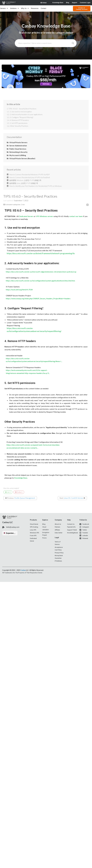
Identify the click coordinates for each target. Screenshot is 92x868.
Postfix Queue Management (25, 498)
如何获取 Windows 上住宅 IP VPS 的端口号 (25, 180)
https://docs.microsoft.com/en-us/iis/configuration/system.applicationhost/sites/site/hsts (40, 281)
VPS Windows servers (45, 216)
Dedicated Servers (26, 216)
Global (44, 3)
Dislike (19, 492)
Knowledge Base (21, 478)
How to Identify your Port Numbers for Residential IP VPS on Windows (36, 186)
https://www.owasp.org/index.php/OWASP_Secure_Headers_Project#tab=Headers (37, 298)
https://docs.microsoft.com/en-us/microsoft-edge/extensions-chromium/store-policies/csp (40, 272)
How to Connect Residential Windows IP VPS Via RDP (29, 175)
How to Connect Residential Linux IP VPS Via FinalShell (30, 177)
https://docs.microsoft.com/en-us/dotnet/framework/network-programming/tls (41, 253)
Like (8, 492)
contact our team (76, 216)
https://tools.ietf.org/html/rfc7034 (19, 290)
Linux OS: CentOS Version (74, 498)
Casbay (23, 570)
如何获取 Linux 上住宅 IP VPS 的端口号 (24, 183)
